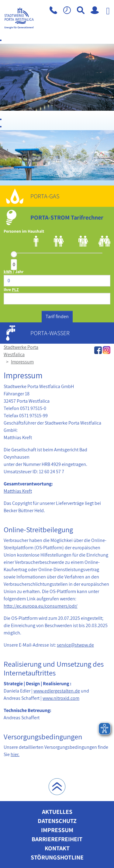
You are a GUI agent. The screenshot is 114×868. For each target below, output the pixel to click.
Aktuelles (57, 812)
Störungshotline (57, 857)
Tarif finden (57, 316)
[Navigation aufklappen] (108, 21)
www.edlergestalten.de (57, 691)
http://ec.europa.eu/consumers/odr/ (41, 606)
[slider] (14, 254)
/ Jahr (14, 272)
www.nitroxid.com (61, 698)
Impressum (22, 362)
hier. (15, 754)
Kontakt (57, 848)
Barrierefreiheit (57, 839)
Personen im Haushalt (24, 231)
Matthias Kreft (18, 491)
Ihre (11, 290)
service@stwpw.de (75, 645)
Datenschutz (57, 821)
